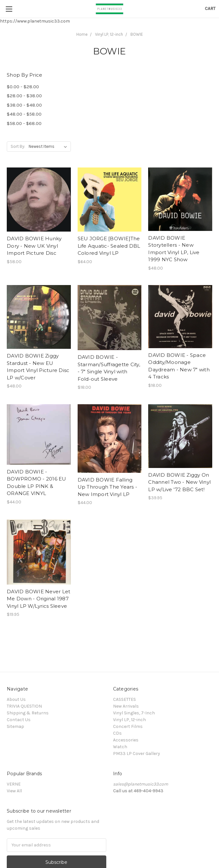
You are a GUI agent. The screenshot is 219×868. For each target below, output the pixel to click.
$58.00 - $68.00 (24, 123)
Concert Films (128, 726)
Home (82, 34)
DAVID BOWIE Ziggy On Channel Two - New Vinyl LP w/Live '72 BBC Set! (179, 482)
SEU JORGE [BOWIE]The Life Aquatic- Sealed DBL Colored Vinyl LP (109, 246)
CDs (117, 733)
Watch (120, 747)
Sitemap (15, 726)
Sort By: (18, 146)
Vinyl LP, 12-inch (109, 34)
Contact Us (19, 720)
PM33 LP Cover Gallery (137, 754)
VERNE (14, 784)
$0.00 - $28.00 (23, 87)
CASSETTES (124, 699)
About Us (16, 699)
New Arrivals (126, 706)
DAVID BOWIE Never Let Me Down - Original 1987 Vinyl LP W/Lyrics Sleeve (38, 599)
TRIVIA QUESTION (24, 706)
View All (14, 791)
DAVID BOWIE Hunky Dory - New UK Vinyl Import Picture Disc (34, 246)
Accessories (126, 740)
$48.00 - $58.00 (24, 114)
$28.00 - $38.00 (24, 96)
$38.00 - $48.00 (24, 105)
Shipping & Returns (28, 713)
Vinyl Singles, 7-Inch (134, 713)
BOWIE (137, 34)
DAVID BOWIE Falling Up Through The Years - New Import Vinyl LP (108, 487)
